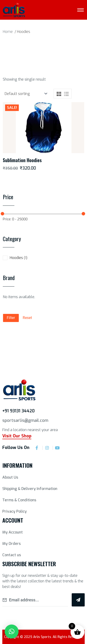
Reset (27, 318)
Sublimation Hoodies (22, 160)
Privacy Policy (14, 511)
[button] (12, 631)
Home (8, 32)
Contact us (12, 555)
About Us (10, 477)
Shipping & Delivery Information (30, 489)
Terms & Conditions (19, 500)
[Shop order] (25, 94)
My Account (13, 532)
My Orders (11, 544)
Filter (11, 318)
